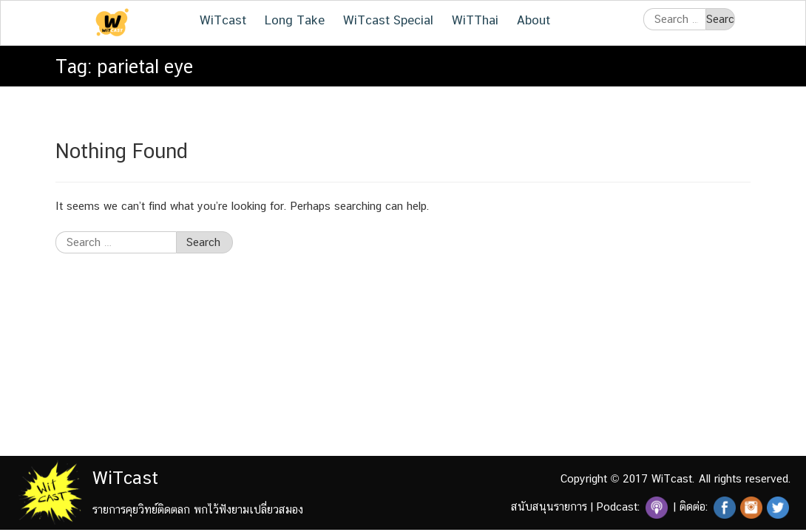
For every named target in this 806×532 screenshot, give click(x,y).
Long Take (295, 20)
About (534, 20)
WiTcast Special (388, 20)
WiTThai (475, 20)
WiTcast (223, 20)
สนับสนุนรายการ (549, 507)
